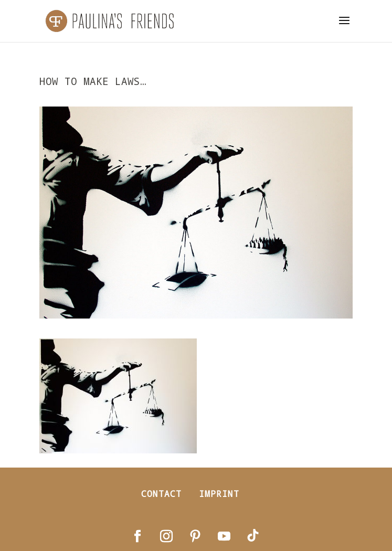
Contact (161, 494)
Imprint (219, 494)
